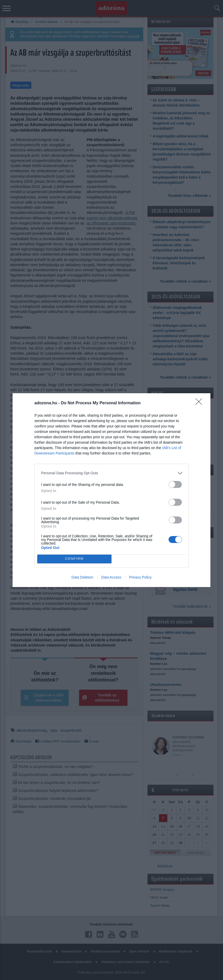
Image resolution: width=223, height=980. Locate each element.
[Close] (200, 403)
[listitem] (112, 473)
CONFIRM (74, 559)
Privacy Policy (140, 577)
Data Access (111, 577)
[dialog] (112, 490)
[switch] (175, 484)
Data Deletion (82, 577)
